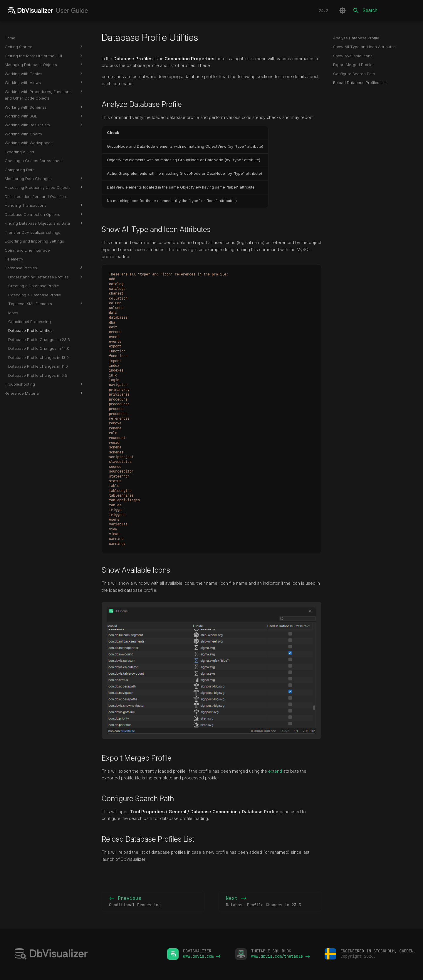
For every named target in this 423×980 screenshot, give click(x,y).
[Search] (384, 11)
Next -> (270, 902)
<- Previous (153, 902)
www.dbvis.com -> (202, 956)
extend (275, 771)
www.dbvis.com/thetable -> (281, 956)
